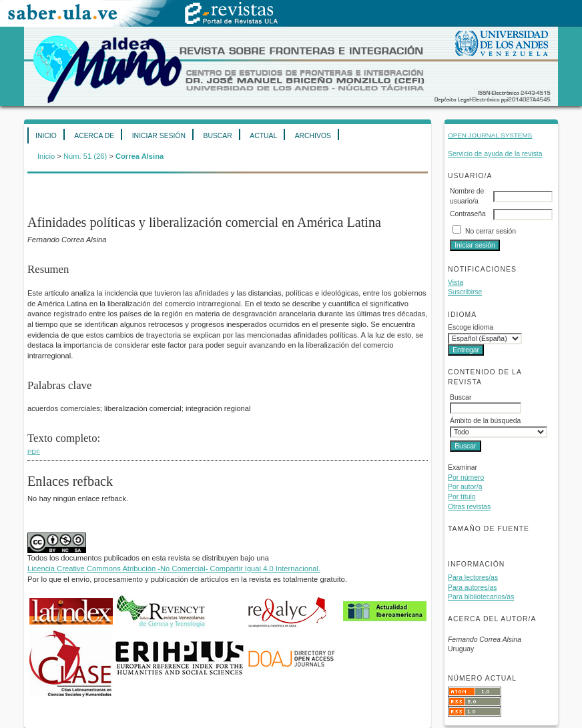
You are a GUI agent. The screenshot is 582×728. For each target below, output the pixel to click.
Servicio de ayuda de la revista (495, 154)
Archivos (313, 136)
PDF (34, 451)
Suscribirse (465, 292)
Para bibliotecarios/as (481, 597)
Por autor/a (465, 487)
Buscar (217, 136)
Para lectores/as (473, 578)
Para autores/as (472, 588)
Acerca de (94, 136)
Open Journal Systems (490, 135)
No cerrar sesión (491, 231)
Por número (466, 477)
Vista (456, 283)
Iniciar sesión (159, 136)
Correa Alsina (139, 156)
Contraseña (468, 214)
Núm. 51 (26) (85, 156)
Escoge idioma (471, 327)
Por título (462, 497)
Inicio (46, 136)
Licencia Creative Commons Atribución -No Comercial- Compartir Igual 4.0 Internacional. (174, 569)
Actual (263, 136)
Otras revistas (469, 507)
